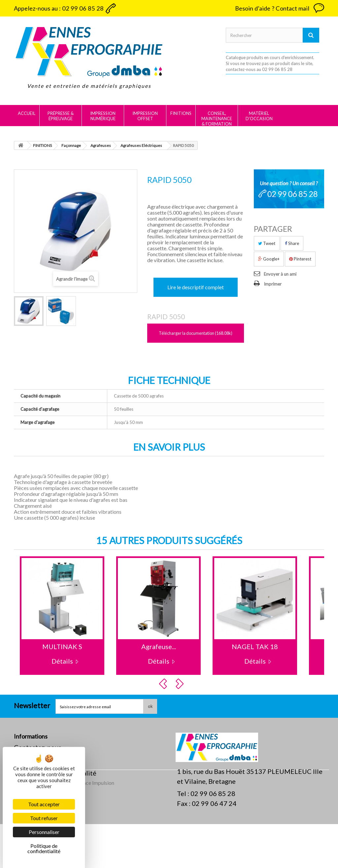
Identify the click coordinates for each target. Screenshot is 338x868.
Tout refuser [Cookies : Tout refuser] (44, 818)
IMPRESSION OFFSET (145, 116)
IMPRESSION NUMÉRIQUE (103, 116)
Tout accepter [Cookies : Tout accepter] (44, 804)
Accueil (27, 113)
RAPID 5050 (166, 317)
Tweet (267, 243)
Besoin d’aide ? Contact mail (272, 8)
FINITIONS (181, 113)
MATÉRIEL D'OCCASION (259, 116)
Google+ (269, 259)
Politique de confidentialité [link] (44, 848)
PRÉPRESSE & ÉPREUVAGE (61, 116)
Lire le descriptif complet (196, 287)
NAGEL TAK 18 (255, 646)
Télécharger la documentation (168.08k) (196, 333)
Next (181, 684)
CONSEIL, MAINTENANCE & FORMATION (217, 119)
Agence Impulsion (94, 827)
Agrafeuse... (159, 646)
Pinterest (300, 259)
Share (292, 243)
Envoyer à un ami (280, 274)
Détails (62, 661)
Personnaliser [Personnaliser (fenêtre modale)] (44, 832)
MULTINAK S (62, 646)
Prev (164, 684)
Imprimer (273, 284)
